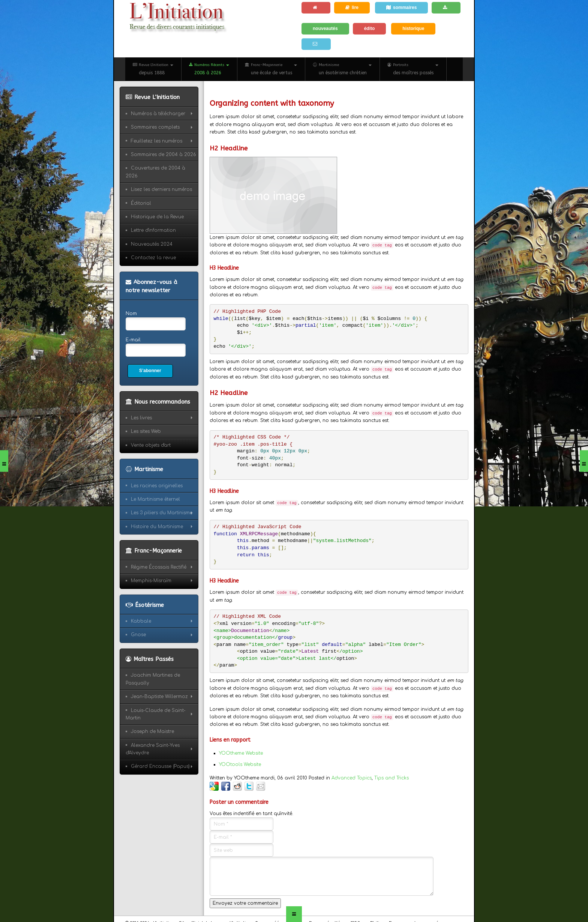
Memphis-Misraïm (151, 581)
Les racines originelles (157, 486)
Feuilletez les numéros (157, 141)
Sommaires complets (155, 127)
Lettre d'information (153, 230)
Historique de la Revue (157, 217)
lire (352, 8)
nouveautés (325, 29)
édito (370, 29)
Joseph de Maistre (152, 731)
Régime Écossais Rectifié (159, 567)
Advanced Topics (352, 778)
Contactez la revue (153, 258)
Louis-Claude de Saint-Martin (156, 714)
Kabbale (141, 621)
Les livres (141, 418)
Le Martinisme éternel (155, 499)
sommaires (401, 8)
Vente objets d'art (151, 445)
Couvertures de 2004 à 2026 (155, 172)
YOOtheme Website (241, 753)
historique (413, 29)
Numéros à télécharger (158, 114)
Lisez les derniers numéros (161, 189)
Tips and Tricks (391, 778)
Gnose (138, 635)
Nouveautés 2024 (152, 244)
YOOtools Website (240, 764)
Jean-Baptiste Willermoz (159, 697)
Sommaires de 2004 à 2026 (163, 155)
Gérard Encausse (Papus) (160, 766)
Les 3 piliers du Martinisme (162, 513)
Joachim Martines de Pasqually (153, 679)
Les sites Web (146, 431)
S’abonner (150, 371)
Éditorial (141, 203)
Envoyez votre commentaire (245, 903)
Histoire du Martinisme (157, 527)
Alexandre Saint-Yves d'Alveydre (153, 749)
